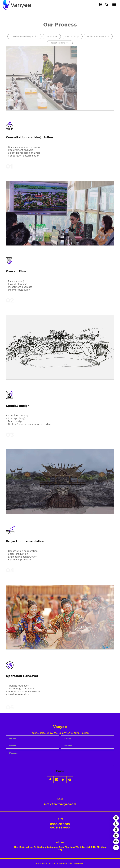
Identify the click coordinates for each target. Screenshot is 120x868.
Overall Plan (52, 40)
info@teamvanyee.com (60, 804)
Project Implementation (98, 40)
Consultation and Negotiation (24, 40)
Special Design (72, 40)
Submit (60, 771)
